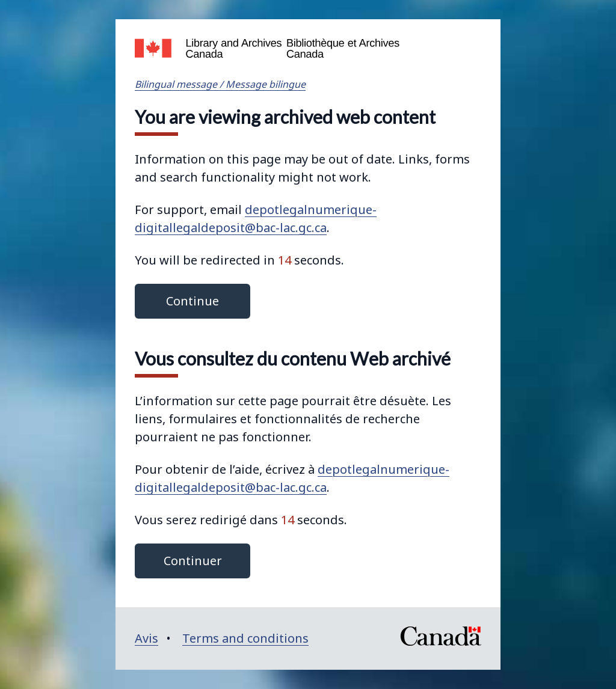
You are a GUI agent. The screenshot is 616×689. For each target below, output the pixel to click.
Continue (192, 301)
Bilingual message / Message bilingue (220, 84)
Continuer (193, 561)
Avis (146, 638)
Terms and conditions (245, 638)
